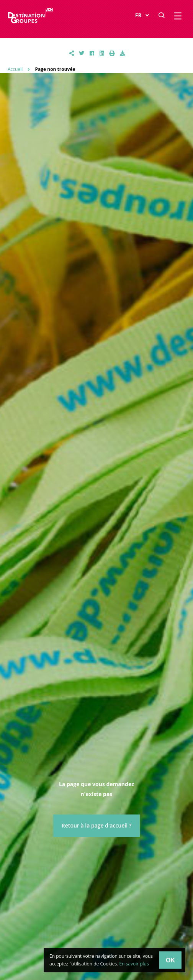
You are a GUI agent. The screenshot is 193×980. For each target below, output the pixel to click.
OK (170, 960)
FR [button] (142, 16)
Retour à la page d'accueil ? (96, 825)
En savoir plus (134, 964)
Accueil (15, 69)
